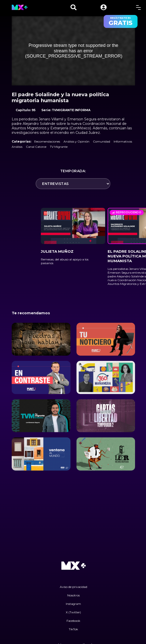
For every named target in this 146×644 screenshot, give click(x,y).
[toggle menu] (138, 7)
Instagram (73, 604)
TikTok (73, 629)
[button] (104, 7)
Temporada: (73, 171)
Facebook (73, 621)
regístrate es (121, 21)
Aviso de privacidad (73, 587)
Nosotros (73, 595)
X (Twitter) (73, 612)
